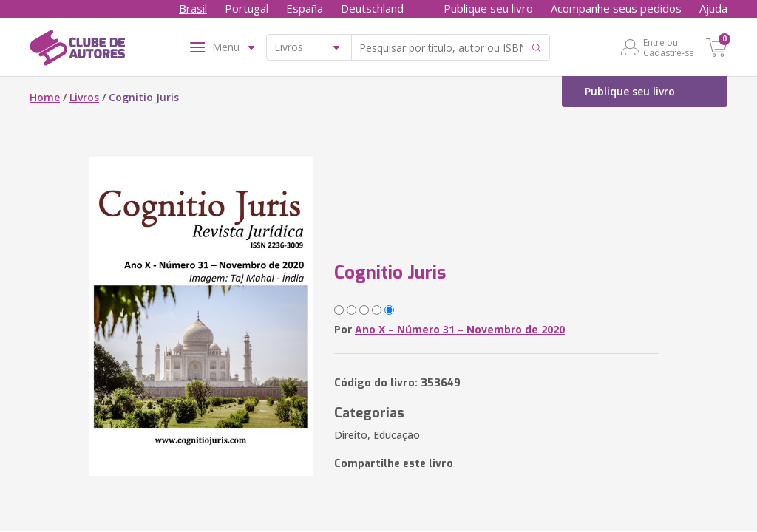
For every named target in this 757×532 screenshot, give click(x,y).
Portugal (247, 8)
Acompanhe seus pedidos (616, 8)
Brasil (193, 8)
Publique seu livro (488, 8)
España (305, 8)
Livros (84, 97)
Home (45, 97)
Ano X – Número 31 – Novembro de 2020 (460, 329)
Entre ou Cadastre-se (669, 47)
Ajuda (713, 8)
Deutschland (372, 8)
